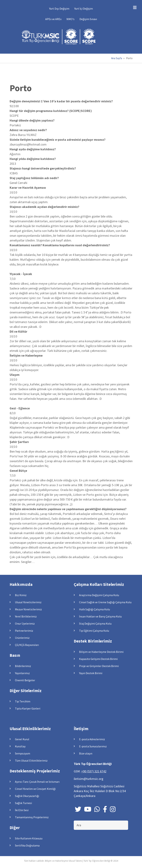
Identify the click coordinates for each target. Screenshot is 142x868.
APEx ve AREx (53, 19)
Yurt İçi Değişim (84, 9)
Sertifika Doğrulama (27, 845)
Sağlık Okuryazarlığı (27, 796)
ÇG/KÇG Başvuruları (27, 645)
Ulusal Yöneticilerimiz (28, 602)
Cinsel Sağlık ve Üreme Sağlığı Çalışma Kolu (105, 602)
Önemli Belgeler (25, 680)
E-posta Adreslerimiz (92, 739)
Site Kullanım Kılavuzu (29, 838)
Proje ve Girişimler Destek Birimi (99, 666)
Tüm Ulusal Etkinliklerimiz (31, 760)
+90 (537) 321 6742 (94, 771)
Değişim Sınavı (88, 19)
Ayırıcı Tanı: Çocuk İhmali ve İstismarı (37, 782)
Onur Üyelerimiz (25, 624)
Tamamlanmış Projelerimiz (32, 817)
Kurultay (20, 746)
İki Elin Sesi (22, 810)
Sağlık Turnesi (23, 803)
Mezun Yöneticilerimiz (28, 609)
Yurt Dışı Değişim (59, 9)
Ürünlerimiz (22, 638)
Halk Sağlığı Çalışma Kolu (95, 609)
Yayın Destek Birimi (91, 673)
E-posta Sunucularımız (93, 746)
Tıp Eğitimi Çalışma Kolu (94, 631)
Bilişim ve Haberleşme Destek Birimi (101, 652)
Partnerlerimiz (24, 631)
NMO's (70, 19)
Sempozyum (23, 753)
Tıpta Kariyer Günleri (28, 708)
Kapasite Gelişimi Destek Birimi (98, 659)
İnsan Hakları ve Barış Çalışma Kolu (100, 616)
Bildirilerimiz (23, 666)
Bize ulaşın (86, 753)
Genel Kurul (22, 739)
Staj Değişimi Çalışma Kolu (95, 624)
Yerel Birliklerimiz (26, 616)
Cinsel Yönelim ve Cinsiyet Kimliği (35, 789)
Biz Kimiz (21, 595)
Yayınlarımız (22, 673)
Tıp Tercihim (23, 701)
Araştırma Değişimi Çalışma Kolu (99, 595)
